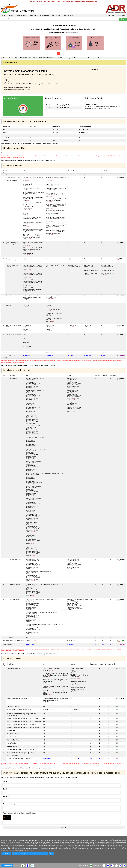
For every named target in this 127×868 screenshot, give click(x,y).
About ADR (111, 15)
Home (3, 15)
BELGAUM (24, 58)
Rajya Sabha (34, 15)
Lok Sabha (11, 15)
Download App (84, 866)
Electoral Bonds (57, 15)
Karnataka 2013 (14, 58)
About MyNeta (121, 15)
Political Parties (45, 15)
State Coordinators (26, 854)
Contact (36, 854)
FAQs (52, 854)
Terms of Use (44, 854)
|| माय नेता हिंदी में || (69, 15)
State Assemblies (22, 15)
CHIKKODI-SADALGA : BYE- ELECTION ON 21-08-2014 (46, 58)
